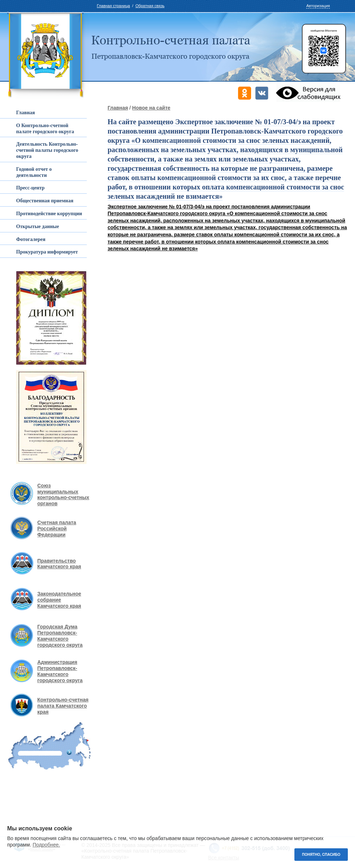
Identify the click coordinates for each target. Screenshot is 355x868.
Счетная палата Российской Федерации (57, 529)
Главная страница (113, 6)
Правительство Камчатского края (59, 564)
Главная (118, 108)
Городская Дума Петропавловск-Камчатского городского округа (60, 636)
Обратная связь (150, 6)
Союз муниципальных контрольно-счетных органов (63, 495)
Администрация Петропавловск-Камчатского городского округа (60, 671)
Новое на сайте (151, 108)
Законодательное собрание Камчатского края (59, 600)
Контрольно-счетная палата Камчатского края (63, 706)
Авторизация (318, 6)
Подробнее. (46, 845)
